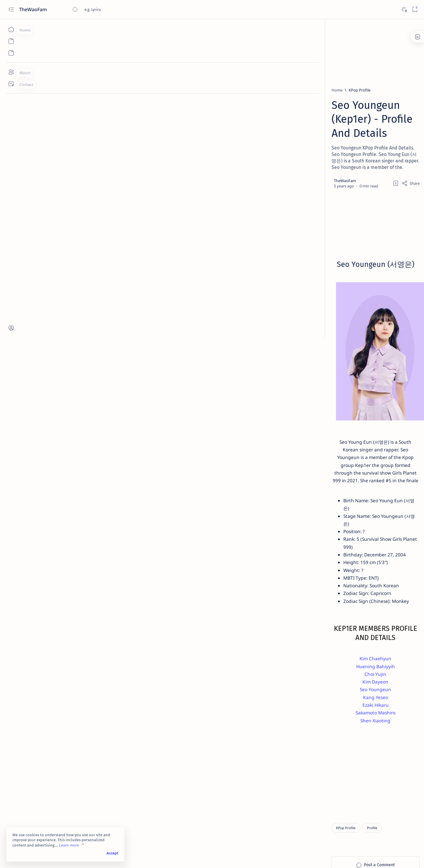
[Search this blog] (116, 9)
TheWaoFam (34, 9)
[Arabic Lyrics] (361, 339)
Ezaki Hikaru (176, 662)
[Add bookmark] (267, 140)
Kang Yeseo (176, 654)
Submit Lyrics (367, 562)
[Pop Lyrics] (336, 207)
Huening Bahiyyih (176, 622)
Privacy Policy (338, 562)
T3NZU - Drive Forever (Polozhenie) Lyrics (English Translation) (342, 222)
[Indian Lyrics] (362, 398)
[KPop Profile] (89, 90)
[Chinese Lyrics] (323, 368)
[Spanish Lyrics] (342, 165)
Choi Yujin (176, 630)
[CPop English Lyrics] (327, 353)
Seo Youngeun (176, 646)
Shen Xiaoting (176, 678)
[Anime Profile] (318, 461)
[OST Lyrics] (338, 240)
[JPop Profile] (316, 505)
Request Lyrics (315, 567)
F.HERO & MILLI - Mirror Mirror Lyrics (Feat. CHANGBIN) (344, 277)
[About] (11, 72)
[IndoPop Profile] (365, 490)
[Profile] (102, 787)
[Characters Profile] (322, 475)
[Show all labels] (314, 411)
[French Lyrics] (365, 383)
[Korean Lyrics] (340, 265)
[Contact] (11, 84)
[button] (314, 519)
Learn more (69, 845)
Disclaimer (312, 562)
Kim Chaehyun (176, 614)
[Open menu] (11, 10)
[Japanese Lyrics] (343, 291)
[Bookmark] (415, 10)
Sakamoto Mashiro (176, 670)
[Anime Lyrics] (322, 339)
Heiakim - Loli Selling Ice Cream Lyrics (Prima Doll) (346, 302)
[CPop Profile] (350, 461)
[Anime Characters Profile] (328, 446)
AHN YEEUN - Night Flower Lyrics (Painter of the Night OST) (347, 251)
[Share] (282, 140)
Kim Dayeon (176, 638)
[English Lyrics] (323, 383)
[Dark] (404, 10)
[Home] (11, 29)
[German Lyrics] (321, 398)
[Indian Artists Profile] (324, 490)
